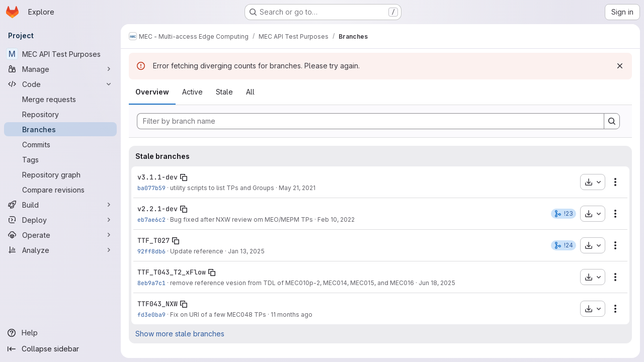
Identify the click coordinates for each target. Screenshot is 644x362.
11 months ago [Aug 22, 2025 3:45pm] (292, 314)
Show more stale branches (180, 334)
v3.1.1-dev (157, 177)
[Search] (612, 121)
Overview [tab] (152, 92)
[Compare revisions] (60, 190)
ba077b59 (151, 188)
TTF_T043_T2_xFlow (172, 272)
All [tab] (250, 92)
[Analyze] (60, 250)
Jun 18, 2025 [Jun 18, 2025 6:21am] (437, 283)
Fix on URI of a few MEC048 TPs (218, 314)
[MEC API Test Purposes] (60, 54)
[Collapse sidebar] (60, 349)
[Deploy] (60, 220)
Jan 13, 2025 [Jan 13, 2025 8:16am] (246, 251)
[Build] (60, 205)
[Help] (60, 333)
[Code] (60, 84)
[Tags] (60, 159)
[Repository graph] (60, 174)
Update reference (197, 251)
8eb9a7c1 (151, 283)
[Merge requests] (60, 99)
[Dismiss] (620, 66)
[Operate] (60, 235)
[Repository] (60, 114)
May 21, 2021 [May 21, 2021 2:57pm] (297, 188)
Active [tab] (192, 92)
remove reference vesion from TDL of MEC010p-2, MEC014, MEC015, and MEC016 (292, 283)
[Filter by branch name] (371, 121)
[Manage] (60, 69)
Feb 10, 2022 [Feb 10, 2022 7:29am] (336, 219)
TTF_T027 (153, 240)
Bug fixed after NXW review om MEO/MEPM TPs (242, 219)
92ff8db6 (151, 251)
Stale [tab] (224, 92)
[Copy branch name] (184, 177)
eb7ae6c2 (151, 219)
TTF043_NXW (157, 304)
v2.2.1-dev (157, 209)
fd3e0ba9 (151, 314)
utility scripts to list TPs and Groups (222, 188)
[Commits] (60, 144)
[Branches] (60, 129)
